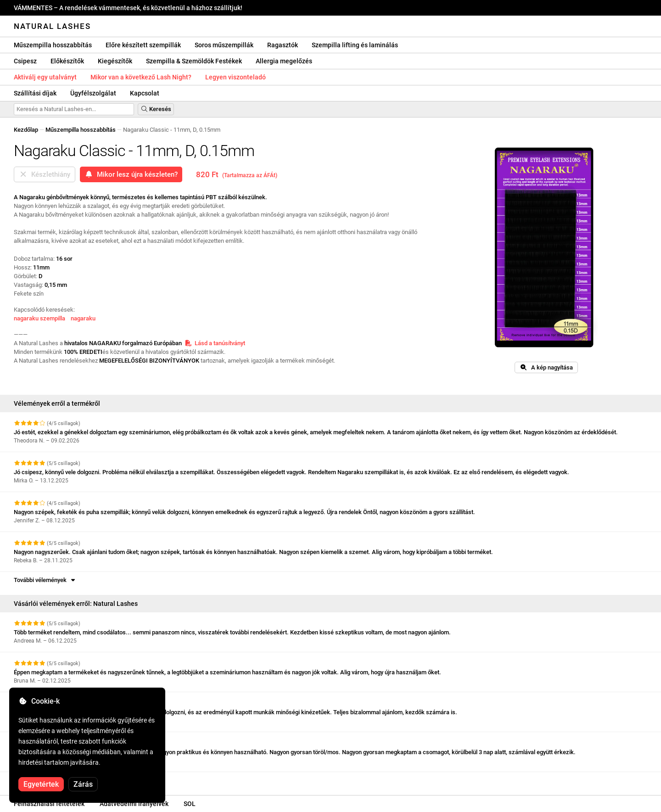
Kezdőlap (26, 130)
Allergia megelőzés (284, 61)
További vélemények (45, 580)
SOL (190, 804)
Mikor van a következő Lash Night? (141, 77)
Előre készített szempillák (143, 45)
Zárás (83, 784)
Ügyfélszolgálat (93, 93)
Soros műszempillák (224, 45)
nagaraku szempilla (39, 318)
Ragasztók (283, 45)
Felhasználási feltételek (49, 804)
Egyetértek (41, 784)
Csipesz (25, 61)
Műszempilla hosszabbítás (53, 45)
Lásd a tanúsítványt (215, 343)
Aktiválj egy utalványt (45, 77)
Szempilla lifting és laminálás (355, 45)
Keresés (156, 109)
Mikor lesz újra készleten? (131, 174)
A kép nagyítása (546, 367)
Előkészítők (67, 61)
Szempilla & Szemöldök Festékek (194, 61)
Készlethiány (45, 174)
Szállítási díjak (35, 93)
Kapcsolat (145, 93)
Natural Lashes (52, 26)
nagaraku (83, 318)
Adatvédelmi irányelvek (134, 804)
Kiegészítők (115, 61)
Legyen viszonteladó (235, 77)
